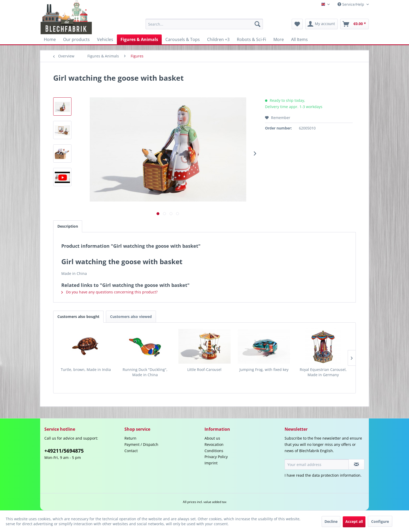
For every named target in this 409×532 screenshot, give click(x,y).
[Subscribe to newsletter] (356, 464)
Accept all (354, 521)
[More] (279, 39)
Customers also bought (78, 317)
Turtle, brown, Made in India (86, 370)
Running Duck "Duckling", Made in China (145, 372)
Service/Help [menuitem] (351, 4)
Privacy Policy (216, 457)
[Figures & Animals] (139, 39)
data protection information (336, 475)
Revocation (214, 444)
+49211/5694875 (64, 451)
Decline (331, 521)
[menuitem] (204, 24)
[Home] (50, 39)
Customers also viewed (131, 317)
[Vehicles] (105, 39)
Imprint (211, 463)
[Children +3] (218, 39)
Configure (380, 521)
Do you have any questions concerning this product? (109, 292)
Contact (131, 451)
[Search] (257, 24)
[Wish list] (297, 24)
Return (130, 438)
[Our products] (76, 39)
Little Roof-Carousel (204, 370)
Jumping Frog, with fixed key (264, 370)
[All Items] (299, 39)
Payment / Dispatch (141, 444)
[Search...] (204, 24)
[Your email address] (317, 464)
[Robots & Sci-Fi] (251, 39)
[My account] (321, 24)
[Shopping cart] (354, 24)
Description (68, 226)
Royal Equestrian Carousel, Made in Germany (323, 372)
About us (212, 438)
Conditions (214, 451)
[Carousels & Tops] (183, 39)
